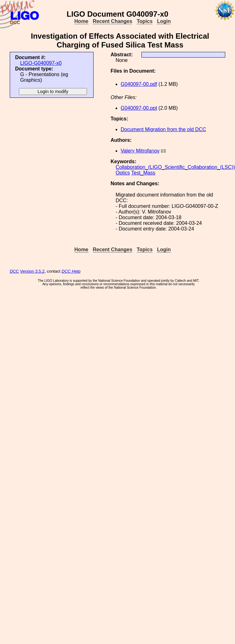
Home (81, 21)
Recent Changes (113, 21)
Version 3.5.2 (32, 271)
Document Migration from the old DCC (163, 129)
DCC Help (71, 271)
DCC (14, 271)
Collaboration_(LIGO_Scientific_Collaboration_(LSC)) (175, 167)
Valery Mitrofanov (140, 151)
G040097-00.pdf (139, 84)
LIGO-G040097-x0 (41, 63)
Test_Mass (143, 173)
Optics (123, 173)
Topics (145, 21)
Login (164, 21)
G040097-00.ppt (139, 108)
